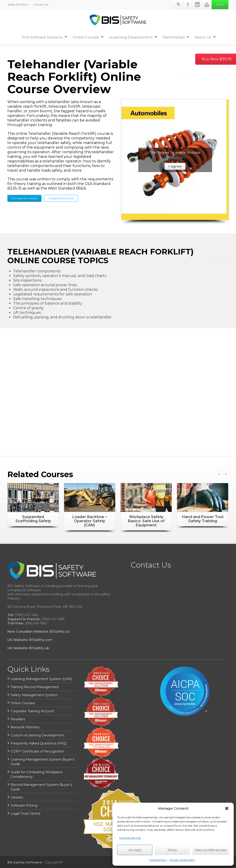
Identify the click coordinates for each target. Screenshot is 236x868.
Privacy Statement (182, 860)
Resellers (18, 719)
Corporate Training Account (32, 711)
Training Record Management (35, 687)
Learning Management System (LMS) (41, 679)
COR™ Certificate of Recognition (37, 751)
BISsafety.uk (39, 648)
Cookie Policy (158, 860)
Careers (17, 797)
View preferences (211, 850)
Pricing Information (25, 198)
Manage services (130, 838)
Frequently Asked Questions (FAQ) (38, 743)
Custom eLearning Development (37, 735)
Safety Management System (34, 695)
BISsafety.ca (59, 632)
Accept (135, 850)
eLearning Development (133, 37)
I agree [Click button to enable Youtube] (175, 166)
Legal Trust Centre (26, 813)
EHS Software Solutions (44, 37)
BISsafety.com (41, 640)
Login (220, 4)
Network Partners (25, 727)
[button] (227, 808)
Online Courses (88, 37)
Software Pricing (24, 805)
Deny (172, 850)
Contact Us (40, 4)
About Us (205, 37)
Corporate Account (61, 198)
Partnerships (176, 37)
